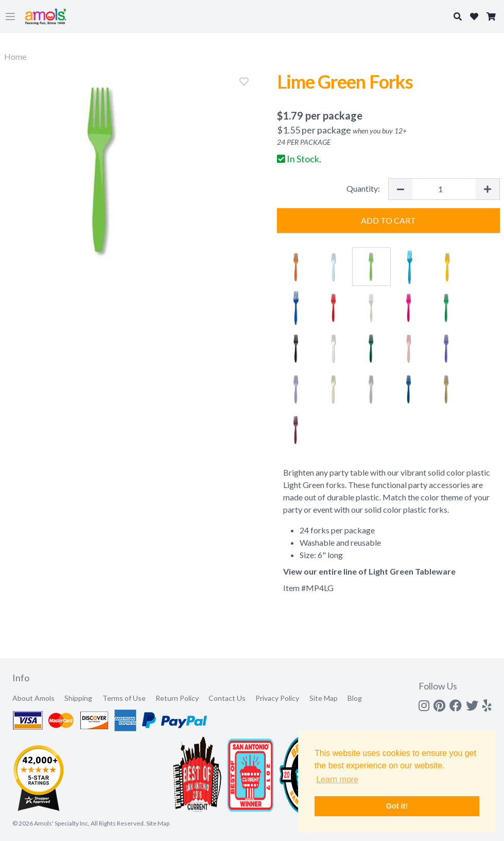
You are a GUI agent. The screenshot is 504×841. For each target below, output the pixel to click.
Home (15, 56)
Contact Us (227, 698)
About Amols (33, 698)
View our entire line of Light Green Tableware (369, 571)
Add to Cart (388, 220)
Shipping (78, 698)
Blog (355, 698)
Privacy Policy (277, 698)
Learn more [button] (337, 779)
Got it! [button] (397, 806)
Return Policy (177, 698)
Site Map (324, 698)
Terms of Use (124, 698)
